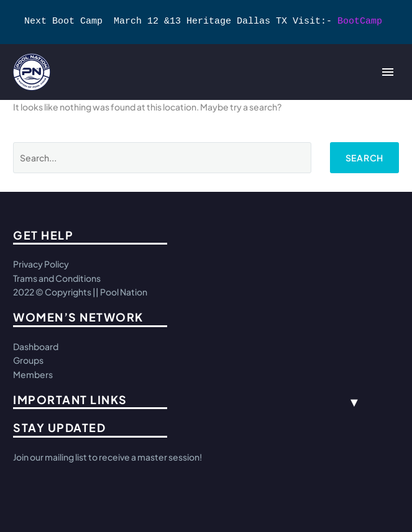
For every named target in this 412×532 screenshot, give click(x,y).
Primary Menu (388, 72)
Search (364, 158)
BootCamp (360, 22)
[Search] (162, 158)
